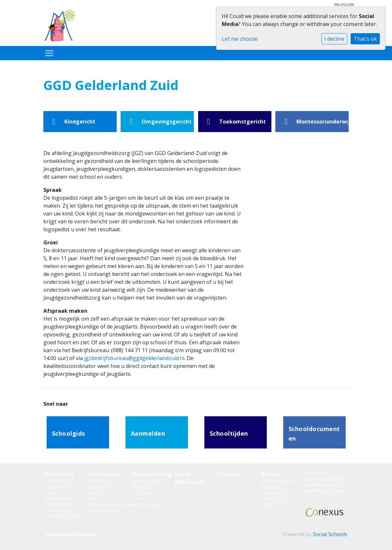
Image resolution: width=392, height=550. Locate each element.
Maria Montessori (190, 478)
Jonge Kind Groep (104, 510)
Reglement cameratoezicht (276, 490)
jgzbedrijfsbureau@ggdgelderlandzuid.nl (134, 358)
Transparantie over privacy (58, 507)
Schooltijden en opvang (59, 490)
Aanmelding (56, 481)
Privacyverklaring (277, 499)
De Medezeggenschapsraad (105, 502)
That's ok (365, 39)
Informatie (60, 474)
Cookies (269, 504)
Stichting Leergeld (148, 504)
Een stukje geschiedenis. (101, 484)
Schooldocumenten (62, 516)
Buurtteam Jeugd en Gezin (147, 484)
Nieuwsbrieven (59, 499)
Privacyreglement (278, 481)
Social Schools (330, 534)
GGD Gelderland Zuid (147, 496)
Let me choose (240, 39)
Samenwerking (148, 474)
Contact (229, 474)
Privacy (271, 474)
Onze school (104, 474)
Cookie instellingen (71, 534)
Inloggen (344, 4)
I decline (334, 39)
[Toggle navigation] (49, 53)
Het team (97, 493)
